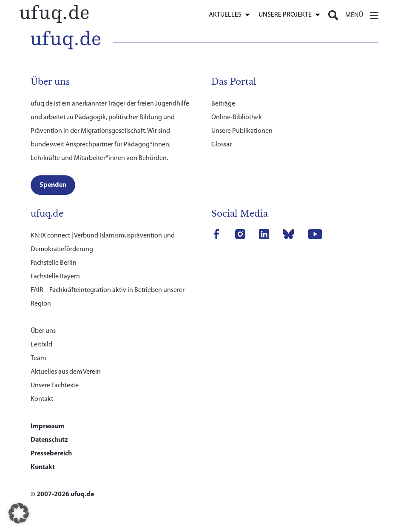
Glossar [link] (222, 145)
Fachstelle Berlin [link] (54, 263)
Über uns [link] (43, 331)
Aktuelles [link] (225, 15)
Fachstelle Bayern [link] (55, 277)
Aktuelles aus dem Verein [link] (66, 372)
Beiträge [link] (223, 104)
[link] (54, 13)
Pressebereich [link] (51, 454)
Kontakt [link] (42, 399)
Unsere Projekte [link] (285, 15)
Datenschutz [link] (49, 440)
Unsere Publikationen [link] (242, 131)
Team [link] (38, 358)
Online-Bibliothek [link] (237, 117)
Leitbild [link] (41, 345)
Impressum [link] (48, 426)
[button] (19, 513)
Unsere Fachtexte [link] (55, 386)
